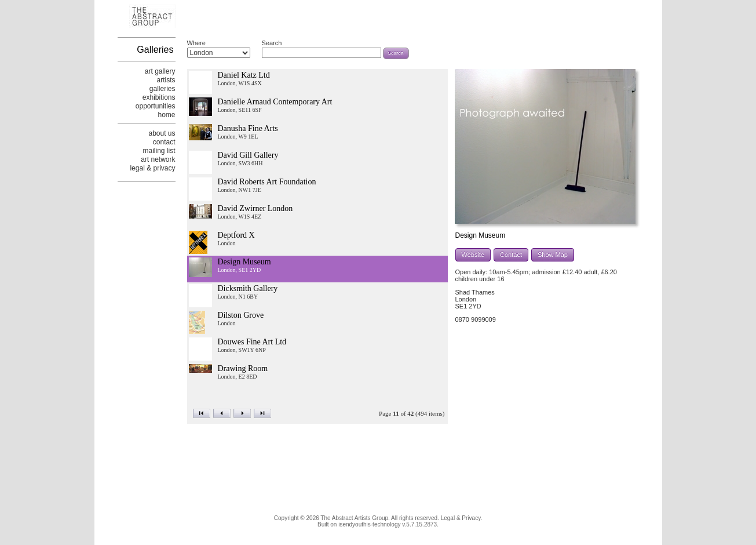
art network (158, 159)
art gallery (160, 71)
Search (272, 43)
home (166, 115)
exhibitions (159, 97)
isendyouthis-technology (369, 524)
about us (162, 133)
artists (166, 80)
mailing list (159, 151)
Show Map (553, 255)
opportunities (156, 106)
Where (196, 43)
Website (473, 255)
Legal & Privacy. (462, 518)
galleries (162, 89)
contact (164, 142)
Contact (511, 255)
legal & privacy (152, 168)
